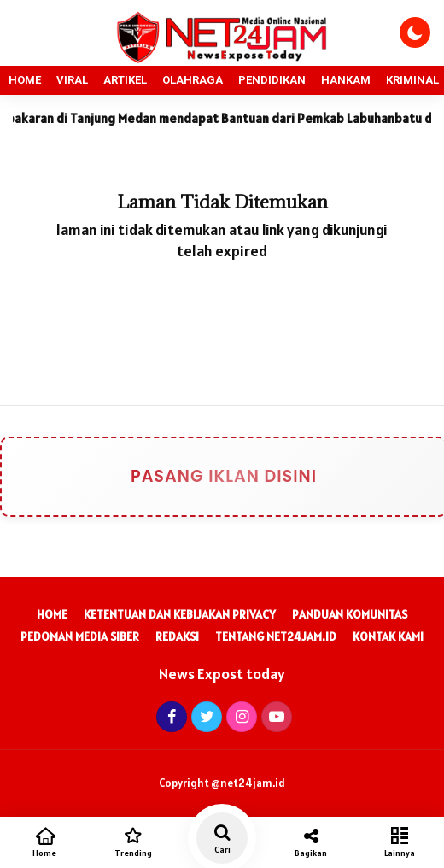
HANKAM (346, 80)
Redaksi (177, 636)
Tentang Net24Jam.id (276, 636)
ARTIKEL (125, 80)
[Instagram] (240, 716)
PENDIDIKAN (272, 80)
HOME (25, 80)
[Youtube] (275, 716)
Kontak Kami (388, 636)
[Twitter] (204, 716)
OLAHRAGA (193, 80)
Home (52, 614)
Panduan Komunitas (350, 614)
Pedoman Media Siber (80, 636)
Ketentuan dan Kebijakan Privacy (180, 614)
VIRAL (72, 80)
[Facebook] (169, 716)
